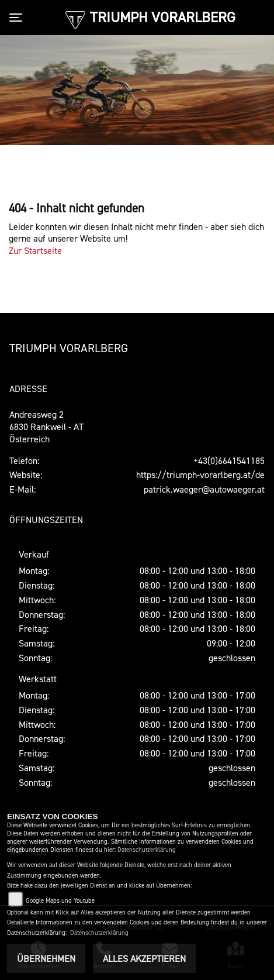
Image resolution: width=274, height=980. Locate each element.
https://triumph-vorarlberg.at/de (200, 474)
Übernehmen (46, 958)
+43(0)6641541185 (229, 460)
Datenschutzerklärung (147, 850)
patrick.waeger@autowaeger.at (204, 489)
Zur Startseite (35, 250)
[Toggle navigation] (18, 18)
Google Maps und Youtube (60, 901)
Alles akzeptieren (144, 958)
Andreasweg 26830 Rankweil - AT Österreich (46, 427)
